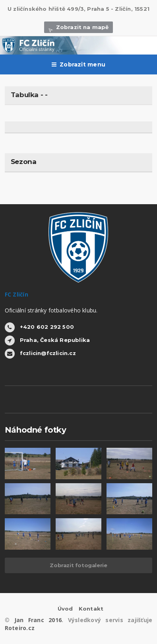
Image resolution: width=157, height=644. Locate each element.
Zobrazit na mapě (78, 27)
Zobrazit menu (78, 64)
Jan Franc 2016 (38, 620)
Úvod (65, 609)
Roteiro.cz (20, 628)
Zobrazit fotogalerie (78, 565)
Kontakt (91, 609)
